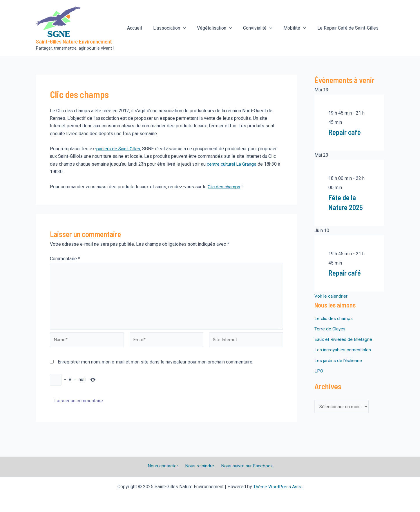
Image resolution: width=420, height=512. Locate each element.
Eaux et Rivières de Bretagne (344, 339)
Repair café (345, 132)
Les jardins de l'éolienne (339, 360)
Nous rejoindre (199, 466)
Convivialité (263, 28)
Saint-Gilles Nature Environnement (74, 41)
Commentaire (65, 259)
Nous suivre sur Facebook (245, 466)
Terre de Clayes (330, 329)
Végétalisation (221, 28)
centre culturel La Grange (232, 164)
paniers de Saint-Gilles (119, 149)
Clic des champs (225, 187)
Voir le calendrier (332, 296)
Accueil (145, 28)
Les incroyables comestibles (344, 349)
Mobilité (298, 28)
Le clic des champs (334, 318)
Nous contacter (164, 466)
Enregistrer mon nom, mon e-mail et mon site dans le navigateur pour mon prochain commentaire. (155, 364)
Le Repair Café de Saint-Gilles (349, 28)
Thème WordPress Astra (278, 487)
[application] (192, 28)
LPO (319, 370)
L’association (178, 28)
